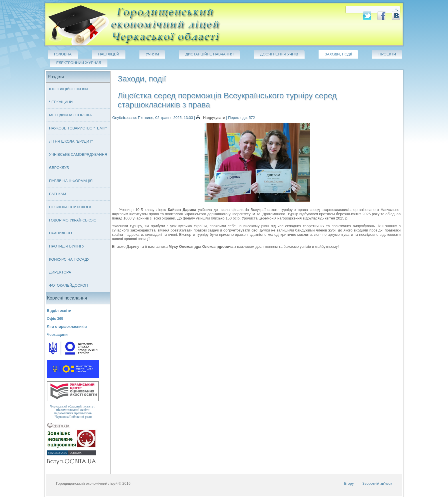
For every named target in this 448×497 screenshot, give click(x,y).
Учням (152, 54)
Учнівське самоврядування (78, 154)
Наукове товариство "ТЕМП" (78, 128)
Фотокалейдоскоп (69, 285)
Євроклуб (59, 168)
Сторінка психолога (70, 207)
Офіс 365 (55, 319)
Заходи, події (338, 54)
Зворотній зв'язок (377, 483)
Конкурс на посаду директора (69, 266)
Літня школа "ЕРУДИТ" (71, 141)
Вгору (349, 483)
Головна (63, 54)
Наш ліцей (108, 54)
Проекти (387, 54)
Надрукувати (211, 118)
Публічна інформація (71, 181)
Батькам (58, 194)
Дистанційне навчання (210, 54)
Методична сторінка (71, 115)
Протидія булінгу (67, 246)
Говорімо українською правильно (73, 227)
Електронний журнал (79, 63)
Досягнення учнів (279, 54)
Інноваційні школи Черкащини (69, 95)
